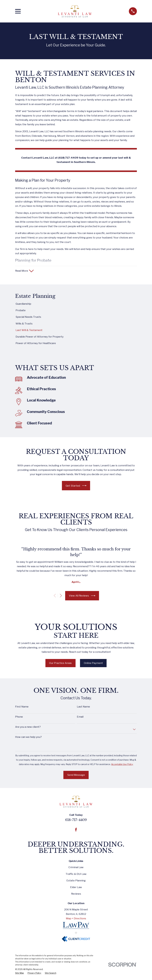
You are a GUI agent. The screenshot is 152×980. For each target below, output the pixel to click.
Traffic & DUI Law (76, 874)
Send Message (76, 775)
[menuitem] (76, 305)
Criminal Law (76, 868)
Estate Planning (76, 881)
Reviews (76, 894)
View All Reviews (82, 596)
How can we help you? (28, 737)
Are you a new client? (28, 727)
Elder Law (76, 888)
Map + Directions (76, 919)
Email (80, 717)
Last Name (83, 707)
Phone (19, 717)
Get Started (76, 486)
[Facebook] (76, 830)
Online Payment (93, 664)
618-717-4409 (76, 820)
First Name (22, 707)
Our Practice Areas (60, 664)
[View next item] (61, 596)
